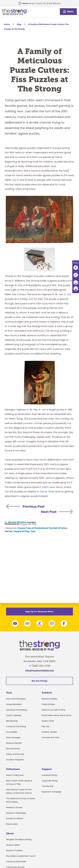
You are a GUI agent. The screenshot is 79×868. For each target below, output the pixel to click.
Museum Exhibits (49, 699)
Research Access (14, 807)
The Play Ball (47, 786)
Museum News (13, 845)
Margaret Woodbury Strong (19, 839)
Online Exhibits (48, 704)
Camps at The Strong (16, 726)
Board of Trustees (14, 850)
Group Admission (14, 704)
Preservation (12, 824)
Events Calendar (14, 715)
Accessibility (12, 732)
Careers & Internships (16, 862)
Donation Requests (15, 760)
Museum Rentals (14, 743)
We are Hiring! (39, 681)
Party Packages (13, 737)
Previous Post (34, 506)
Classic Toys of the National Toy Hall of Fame (42, 528)
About (10, 833)
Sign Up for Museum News (39, 612)
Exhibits (47, 693)
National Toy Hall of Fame (54, 710)
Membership (12, 721)
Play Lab (45, 726)
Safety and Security (15, 754)
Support (47, 769)
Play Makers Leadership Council (21, 856)
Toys (33, 531)
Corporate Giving (50, 781)
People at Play (22, 531)
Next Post (49, 512)
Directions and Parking (16, 710)
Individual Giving (49, 775)
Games (9, 531)
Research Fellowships (16, 813)
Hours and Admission (16, 699)
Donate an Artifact (15, 818)
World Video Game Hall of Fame (56, 715)
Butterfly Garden (49, 732)
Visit (9, 693)
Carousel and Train (50, 737)
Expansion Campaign (51, 792)
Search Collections (15, 775)
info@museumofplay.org (39, 670)
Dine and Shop (13, 749)
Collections (13, 769)
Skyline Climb (48, 721)
